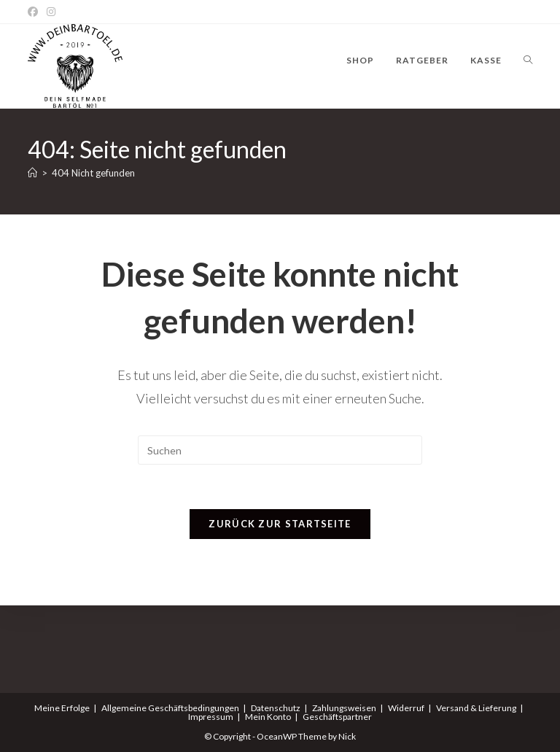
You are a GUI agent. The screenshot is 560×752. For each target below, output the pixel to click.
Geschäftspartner (337, 717)
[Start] (32, 173)
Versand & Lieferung (476, 708)
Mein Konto (268, 717)
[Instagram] (51, 12)
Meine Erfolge (62, 708)
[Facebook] (35, 12)
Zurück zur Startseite (280, 524)
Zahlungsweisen (344, 708)
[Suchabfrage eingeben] (280, 450)
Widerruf (406, 708)
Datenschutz (276, 708)
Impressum (211, 717)
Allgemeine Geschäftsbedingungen (170, 708)
